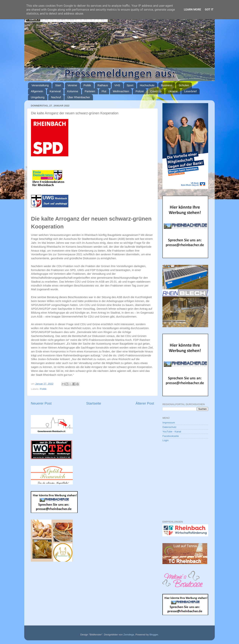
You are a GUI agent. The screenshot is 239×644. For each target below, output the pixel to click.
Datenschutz (169, 427)
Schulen (184, 85)
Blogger (154, 635)
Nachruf (56, 97)
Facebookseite (171, 436)
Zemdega (129, 635)
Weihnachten (121, 91)
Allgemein (37, 91)
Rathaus (103, 85)
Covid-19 (156, 91)
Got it (209, 10)
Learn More (193, 10)
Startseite (94, 403)
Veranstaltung (40, 85)
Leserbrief (190, 91)
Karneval (55, 91)
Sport (130, 85)
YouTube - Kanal (172, 432)
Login (166, 440)
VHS (117, 85)
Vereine (72, 85)
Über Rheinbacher (79, 97)
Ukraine (173, 91)
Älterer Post (145, 403)
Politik (87, 85)
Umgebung (38, 97)
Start (58, 85)
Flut (104, 91)
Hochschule (147, 85)
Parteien (90, 91)
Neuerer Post (41, 403)
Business (167, 85)
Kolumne (73, 91)
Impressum (169, 423)
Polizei (140, 91)
